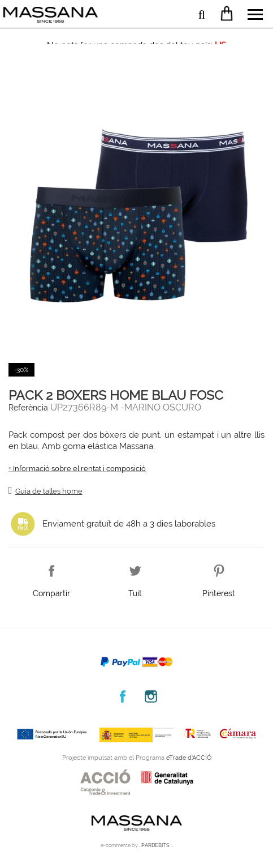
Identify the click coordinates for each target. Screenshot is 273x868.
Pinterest (219, 591)
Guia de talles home (49, 491)
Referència (28, 408)
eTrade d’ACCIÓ (189, 758)
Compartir (51, 591)
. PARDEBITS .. (156, 845)
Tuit (135, 591)
